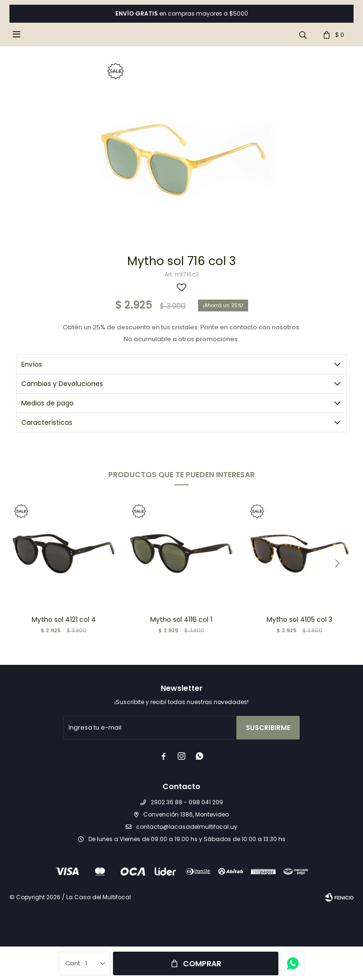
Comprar (202, 964)
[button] (337, 563)
